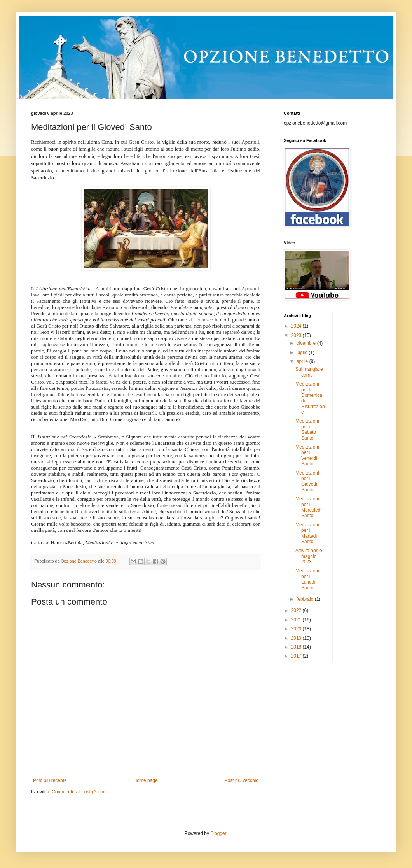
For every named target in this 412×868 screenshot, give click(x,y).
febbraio (306, 599)
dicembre (307, 343)
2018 (297, 647)
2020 (297, 629)
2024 (297, 326)
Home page (146, 780)
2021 (297, 620)
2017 (297, 656)
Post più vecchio (242, 780)
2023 (297, 335)
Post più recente (50, 780)
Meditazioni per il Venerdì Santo (307, 455)
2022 (297, 610)
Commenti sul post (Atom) (79, 792)
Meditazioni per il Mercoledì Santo (309, 507)
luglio (303, 352)
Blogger (218, 833)
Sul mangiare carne (309, 372)
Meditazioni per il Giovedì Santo (307, 481)
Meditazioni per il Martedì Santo (307, 533)
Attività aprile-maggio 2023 (310, 556)
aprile (303, 361)
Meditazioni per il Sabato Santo (307, 429)
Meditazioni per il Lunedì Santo (307, 579)
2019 (297, 638)
